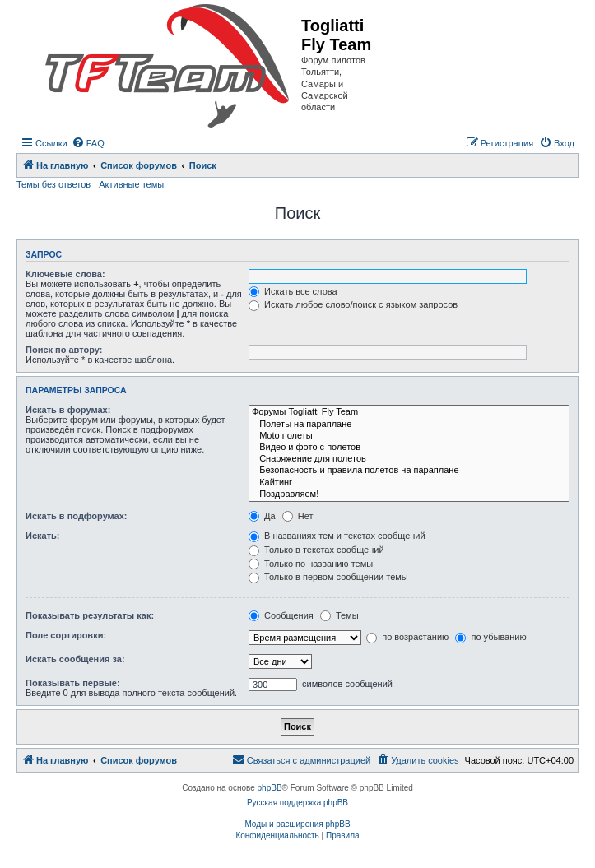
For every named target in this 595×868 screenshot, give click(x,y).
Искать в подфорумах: (77, 516)
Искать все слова (293, 291)
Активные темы (131, 184)
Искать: (42, 536)
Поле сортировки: (66, 635)
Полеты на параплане (409, 425)
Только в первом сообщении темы (328, 577)
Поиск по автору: (64, 350)
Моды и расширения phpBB (297, 824)
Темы (339, 615)
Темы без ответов (53, 184)
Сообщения (281, 615)
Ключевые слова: (65, 274)
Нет (298, 516)
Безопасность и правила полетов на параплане (409, 471)
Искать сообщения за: (75, 659)
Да (262, 516)
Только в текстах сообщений (316, 550)
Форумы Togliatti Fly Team (409, 412)
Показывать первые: (73, 683)
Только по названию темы (311, 564)
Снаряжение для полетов (409, 459)
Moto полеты (409, 436)
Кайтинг (409, 483)
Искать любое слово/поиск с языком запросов (353, 304)
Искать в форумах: (68, 410)
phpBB (270, 788)
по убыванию (490, 637)
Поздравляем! (409, 494)
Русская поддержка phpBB (297, 803)
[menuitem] (88, 143)
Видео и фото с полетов (409, 448)
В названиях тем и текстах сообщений (337, 536)
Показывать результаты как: (90, 615)
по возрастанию (407, 637)
